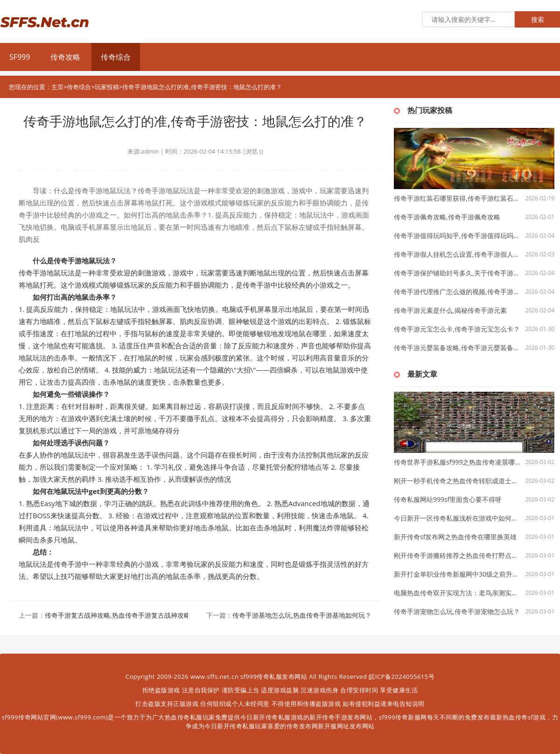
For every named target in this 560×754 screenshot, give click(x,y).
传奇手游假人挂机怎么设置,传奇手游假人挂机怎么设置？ (458, 254)
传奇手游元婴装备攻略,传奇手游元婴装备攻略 (458, 348)
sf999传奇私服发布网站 (274, 676)
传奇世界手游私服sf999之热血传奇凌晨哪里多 (458, 462)
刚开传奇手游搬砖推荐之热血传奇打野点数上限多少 (458, 555)
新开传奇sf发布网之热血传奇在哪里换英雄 (455, 537)
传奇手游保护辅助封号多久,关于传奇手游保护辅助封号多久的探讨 (458, 273)
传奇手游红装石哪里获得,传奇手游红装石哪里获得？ (458, 198)
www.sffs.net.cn (214, 676)
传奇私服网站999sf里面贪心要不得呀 (448, 499)
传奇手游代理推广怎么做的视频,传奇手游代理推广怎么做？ (458, 292)
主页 (57, 87)
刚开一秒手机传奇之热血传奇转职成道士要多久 (458, 481)
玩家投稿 (107, 87)
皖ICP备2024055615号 (402, 676)
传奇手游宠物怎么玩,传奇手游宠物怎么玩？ (457, 611)
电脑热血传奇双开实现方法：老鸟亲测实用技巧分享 (458, 593)
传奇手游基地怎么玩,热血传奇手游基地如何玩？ (302, 615)
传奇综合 (116, 57)
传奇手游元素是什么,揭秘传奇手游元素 (450, 310)
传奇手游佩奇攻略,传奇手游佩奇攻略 (447, 217)
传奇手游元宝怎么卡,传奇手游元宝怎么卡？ (457, 329)
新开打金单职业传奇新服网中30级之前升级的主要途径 (458, 574)
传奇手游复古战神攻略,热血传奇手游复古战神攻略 (118, 615)
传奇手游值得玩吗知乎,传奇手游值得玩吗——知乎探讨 (458, 236)
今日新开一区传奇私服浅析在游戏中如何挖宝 (458, 518)
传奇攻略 (65, 57)
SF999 (20, 57)
